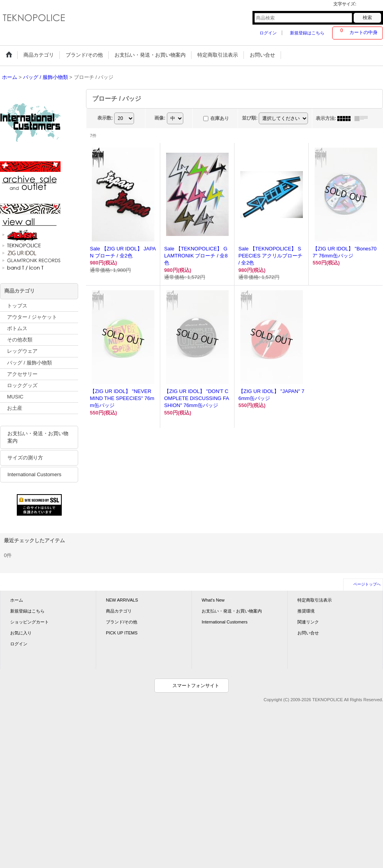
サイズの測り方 (25, 458)
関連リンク (308, 622)
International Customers (34, 474)
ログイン (268, 33)
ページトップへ (367, 584)
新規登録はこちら (307, 33)
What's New (213, 600)
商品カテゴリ (119, 611)
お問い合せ (308, 633)
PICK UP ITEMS (122, 633)
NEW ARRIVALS (122, 600)
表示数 (105, 118)
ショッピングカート (30, 622)
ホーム (17, 600)
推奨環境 (306, 611)
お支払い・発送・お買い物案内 (38, 437)
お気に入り (21, 633)
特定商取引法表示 (315, 600)
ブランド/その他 (122, 622)
